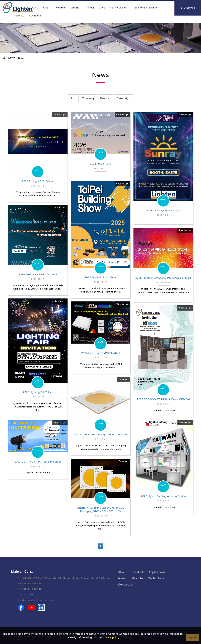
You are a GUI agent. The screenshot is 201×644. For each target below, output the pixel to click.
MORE (38, 170)
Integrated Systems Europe (163, 210)
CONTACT (35, 16)
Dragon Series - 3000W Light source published (100, 435)
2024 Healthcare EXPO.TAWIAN (101, 353)
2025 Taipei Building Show (100, 277)
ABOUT (32, 8)
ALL (73, 98)
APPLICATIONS (96, 8)
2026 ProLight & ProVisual (38, 181)
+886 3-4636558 (31, 584)
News (122, 578)
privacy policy (111, 637)
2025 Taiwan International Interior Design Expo (163, 278)
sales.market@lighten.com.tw (39, 600)
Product (106, 98)
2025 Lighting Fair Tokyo (38, 392)
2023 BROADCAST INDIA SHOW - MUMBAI (163, 399)
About (122, 572)
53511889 (27, 595)
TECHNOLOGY (119, 8)
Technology (156, 578)
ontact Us (127, 585)
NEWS (18, 16)
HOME (18, 8)
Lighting (75, 8)
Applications (157, 572)
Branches (139, 578)
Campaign (124, 98)
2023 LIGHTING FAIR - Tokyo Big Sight (38, 462)
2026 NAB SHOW (100, 164)
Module (60, 8)
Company (88, 98)
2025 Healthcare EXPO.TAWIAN (38, 274)
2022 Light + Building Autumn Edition (163, 496)
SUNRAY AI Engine (146, 8)
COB (46, 8)
